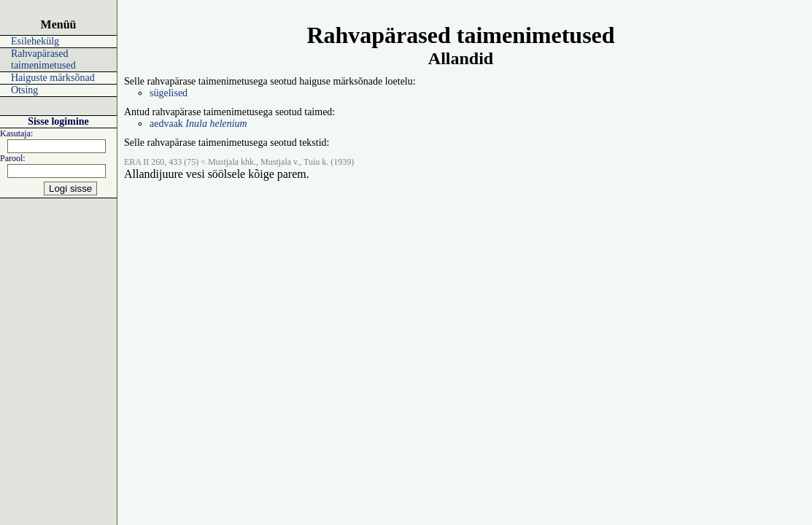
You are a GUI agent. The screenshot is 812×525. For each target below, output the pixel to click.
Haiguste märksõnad (53, 78)
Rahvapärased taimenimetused (43, 59)
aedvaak (198, 124)
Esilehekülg (35, 41)
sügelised (169, 93)
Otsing (24, 90)
